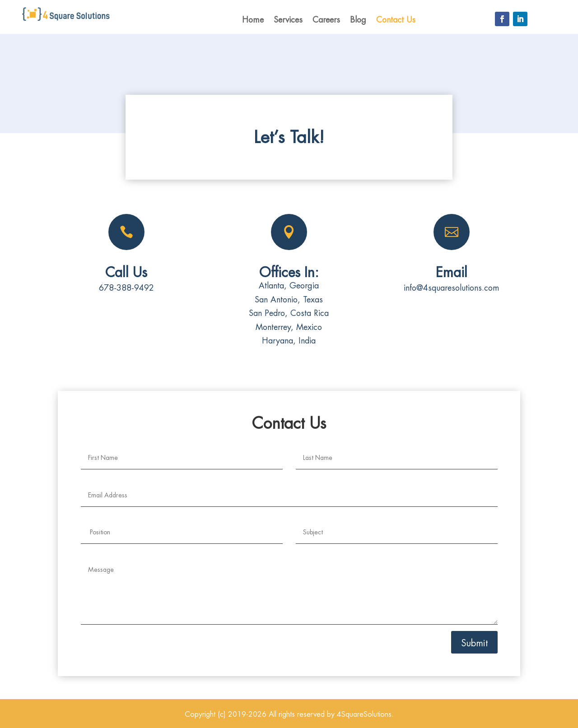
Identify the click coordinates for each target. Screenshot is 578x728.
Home (253, 20)
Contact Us (396, 20)
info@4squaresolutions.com (452, 287)
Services (288, 20)
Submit (474, 642)
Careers (326, 20)
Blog (358, 20)
